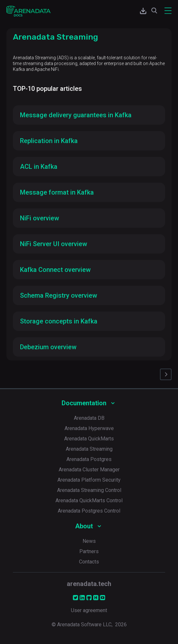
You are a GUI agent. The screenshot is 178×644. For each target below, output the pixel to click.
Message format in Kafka (57, 192)
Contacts (89, 562)
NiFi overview (40, 218)
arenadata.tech (89, 584)
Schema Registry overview (59, 295)
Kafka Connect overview (55, 270)
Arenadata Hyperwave (89, 428)
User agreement (89, 610)
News (89, 541)
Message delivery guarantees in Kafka (76, 115)
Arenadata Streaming (89, 449)
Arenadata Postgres (89, 459)
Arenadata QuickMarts (89, 439)
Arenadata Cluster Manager (89, 470)
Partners (89, 551)
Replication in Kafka (49, 141)
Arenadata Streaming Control (89, 490)
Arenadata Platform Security (89, 480)
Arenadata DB (89, 418)
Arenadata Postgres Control (89, 511)
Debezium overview (48, 347)
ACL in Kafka (39, 167)
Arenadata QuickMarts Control (89, 500)
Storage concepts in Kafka (59, 321)
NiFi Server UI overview (54, 244)
